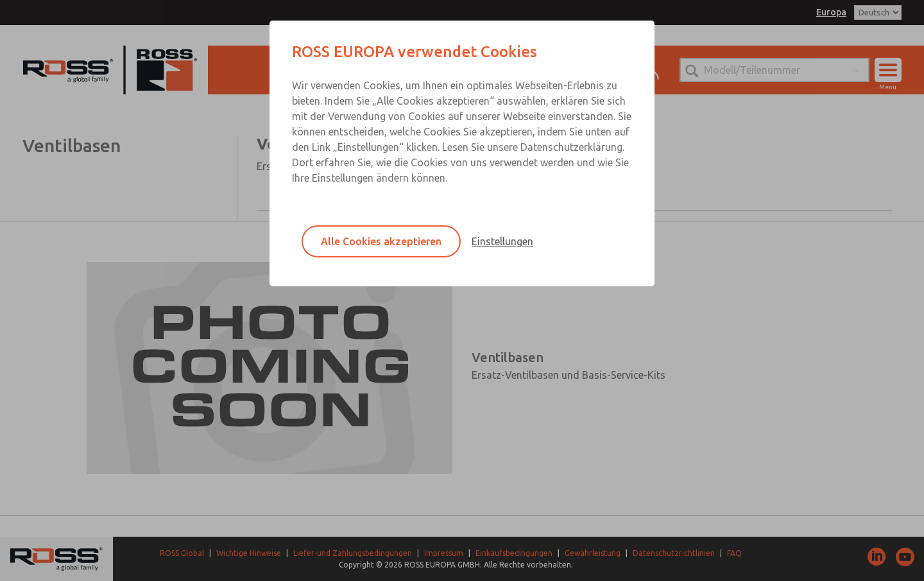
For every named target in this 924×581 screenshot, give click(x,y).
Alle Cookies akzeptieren (381, 241)
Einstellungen (502, 241)
